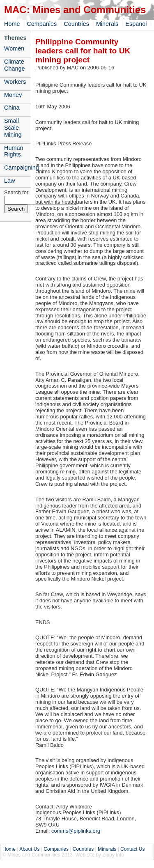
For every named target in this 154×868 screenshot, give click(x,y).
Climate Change (14, 65)
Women (14, 48)
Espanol (136, 24)
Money (13, 95)
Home (12, 24)
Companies (42, 24)
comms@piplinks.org (76, 831)
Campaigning (17, 168)
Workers (15, 82)
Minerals (107, 24)
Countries (76, 24)
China (12, 108)
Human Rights (14, 151)
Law (9, 181)
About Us (29, 849)
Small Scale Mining (13, 128)
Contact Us (132, 849)
